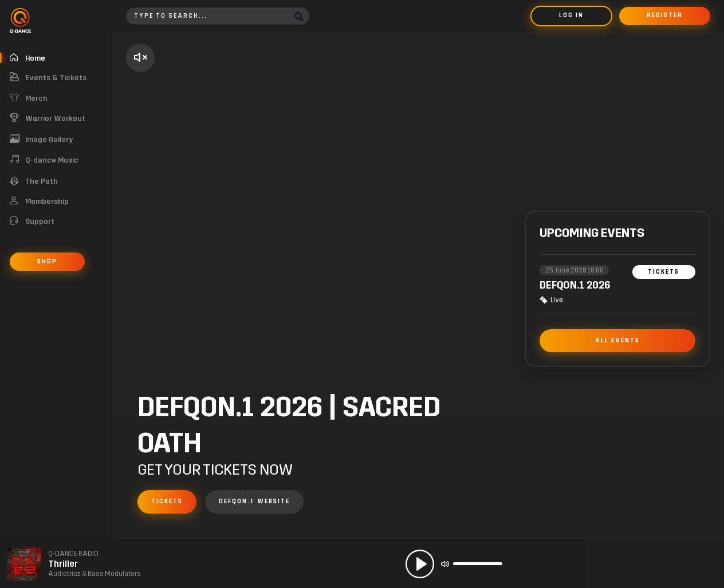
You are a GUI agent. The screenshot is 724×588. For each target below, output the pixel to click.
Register (665, 15)
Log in (571, 15)
